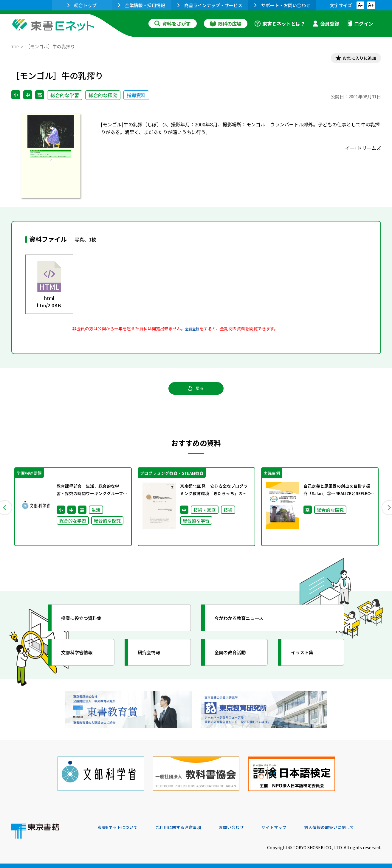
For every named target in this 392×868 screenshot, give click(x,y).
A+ (371, 5)
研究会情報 (154, 662)
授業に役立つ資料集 (88, 628)
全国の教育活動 (235, 662)
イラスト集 (307, 662)
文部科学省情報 (82, 662)
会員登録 (326, 24)
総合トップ (82, 5)
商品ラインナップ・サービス (210, 5)
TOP (16, 46)
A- (360, 5)
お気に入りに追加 (355, 59)
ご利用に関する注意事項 (188, 827)
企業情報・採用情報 (142, 5)
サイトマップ (292, 827)
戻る (196, 394)
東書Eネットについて (121, 827)
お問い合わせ (246, 827)
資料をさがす (173, 24)
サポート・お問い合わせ (282, 5)
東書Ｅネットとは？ (280, 24)
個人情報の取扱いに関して (352, 827)
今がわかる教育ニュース (246, 628)
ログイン (360, 24)
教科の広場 (226, 24)
